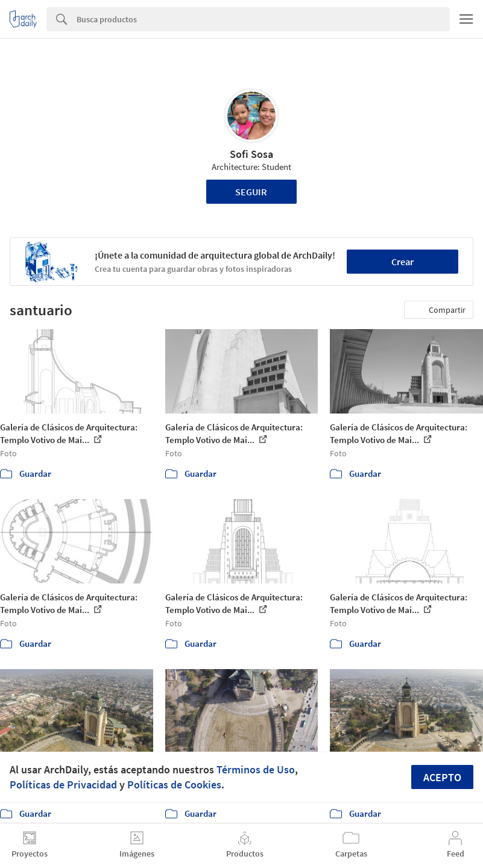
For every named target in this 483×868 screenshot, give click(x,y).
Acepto (442, 777)
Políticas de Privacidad (63, 785)
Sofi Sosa (251, 154)
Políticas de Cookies (174, 785)
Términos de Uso (256, 769)
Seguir (251, 192)
